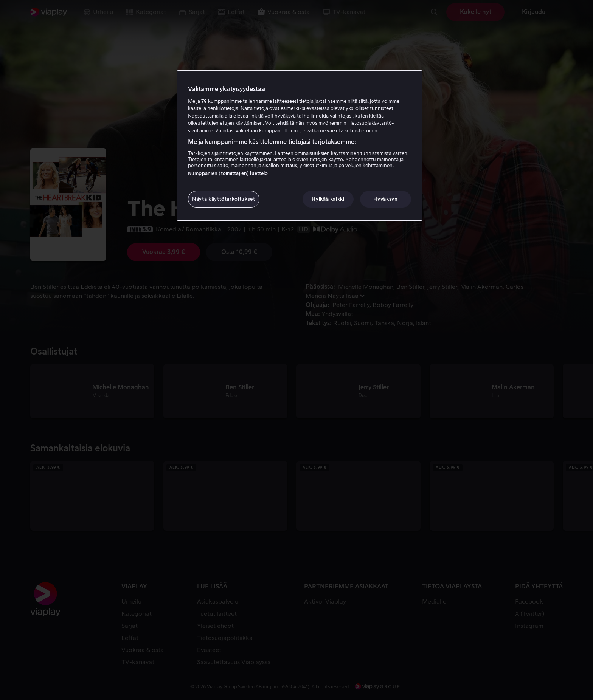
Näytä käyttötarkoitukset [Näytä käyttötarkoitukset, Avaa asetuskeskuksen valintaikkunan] (224, 199)
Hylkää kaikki (328, 199)
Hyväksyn (385, 199)
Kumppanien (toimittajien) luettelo (228, 173)
